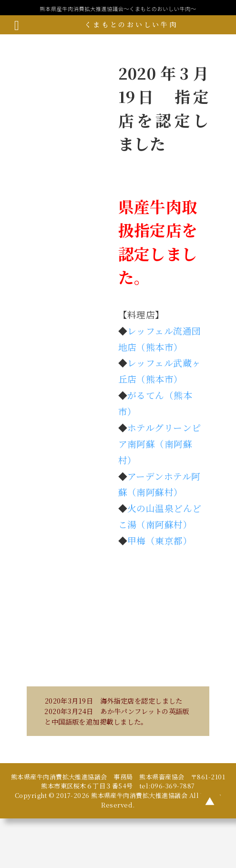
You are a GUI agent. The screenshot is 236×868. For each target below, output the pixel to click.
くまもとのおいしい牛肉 (131, 24)
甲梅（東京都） (160, 540)
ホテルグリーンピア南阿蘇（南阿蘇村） (160, 444)
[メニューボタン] (17, 25)
